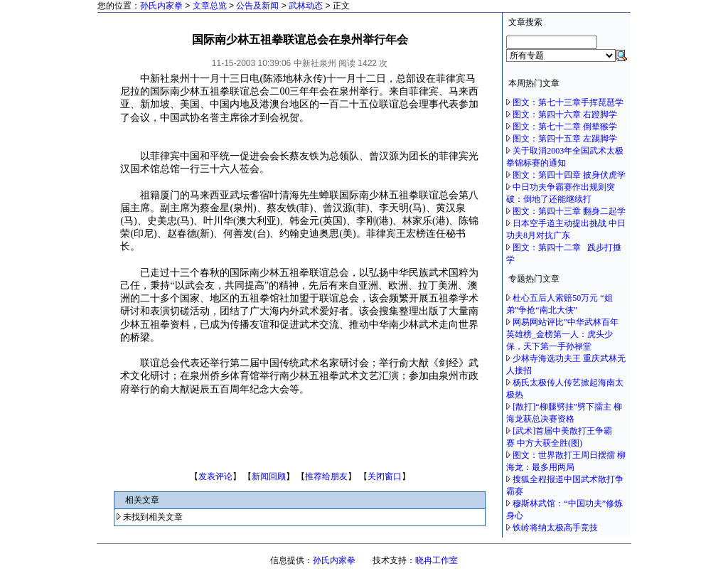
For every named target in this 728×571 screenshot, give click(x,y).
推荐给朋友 (326, 476)
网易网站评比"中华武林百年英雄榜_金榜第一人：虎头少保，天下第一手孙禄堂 (562, 334)
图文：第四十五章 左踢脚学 (565, 139)
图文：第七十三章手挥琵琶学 (568, 102)
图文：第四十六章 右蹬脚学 (565, 114)
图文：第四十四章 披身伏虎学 (569, 175)
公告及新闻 (257, 6)
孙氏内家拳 (161, 6)
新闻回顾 (269, 476)
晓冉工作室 (437, 560)
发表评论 (215, 476)
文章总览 (210, 6)
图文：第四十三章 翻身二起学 (569, 211)
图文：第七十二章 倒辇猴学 (565, 127)
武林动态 (306, 6)
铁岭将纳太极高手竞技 (556, 528)
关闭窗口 (385, 476)
